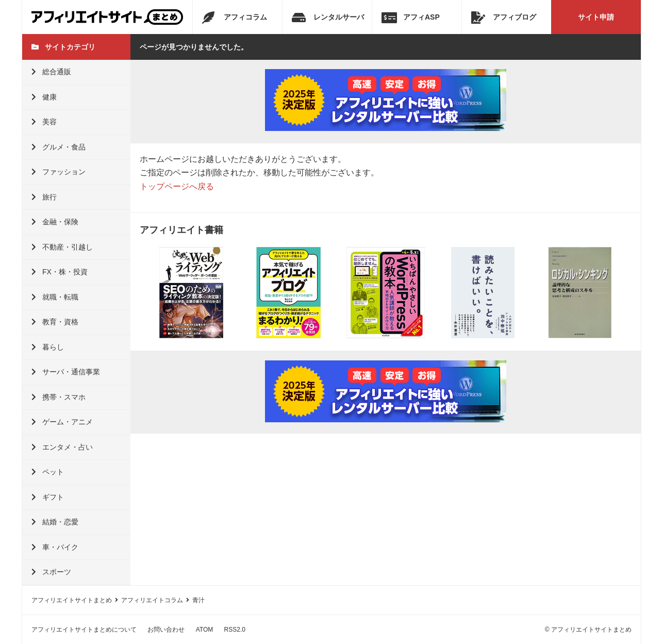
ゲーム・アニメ (62, 422)
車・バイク (55, 547)
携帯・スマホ (59, 397)
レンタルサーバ (328, 18)
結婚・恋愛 (55, 522)
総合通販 (51, 72)
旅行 (44, 197)
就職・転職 (55, 297)
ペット (48, 472)
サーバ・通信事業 (66, 372)
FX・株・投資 (60, 272)
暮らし (48, 347)
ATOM (205, 630)
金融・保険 (55, 222)
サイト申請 (596, 17)
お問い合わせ (166, 630)
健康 (44, 97)
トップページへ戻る (177, 186)
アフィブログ (504, 18)
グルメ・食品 (59, 147)
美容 (44, 122)
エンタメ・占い (62, 447)
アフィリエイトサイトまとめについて (84, 630)
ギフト (48, 497)
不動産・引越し (62, 247)
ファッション (59, 172)
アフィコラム (235, 18)
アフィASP (411, 18)
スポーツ (51, 572)
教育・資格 (55, 322)
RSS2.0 (235, 630)
